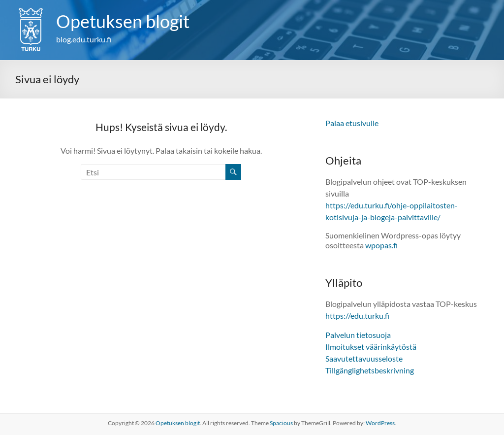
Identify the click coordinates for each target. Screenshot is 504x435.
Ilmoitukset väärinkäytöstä (371, 347)
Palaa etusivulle (352, 123)
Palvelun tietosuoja (358, 335)
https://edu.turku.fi (357, 316)
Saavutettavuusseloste (364, 358)
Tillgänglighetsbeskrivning (370, 370)
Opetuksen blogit (123, 21)
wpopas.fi (381, 245)
